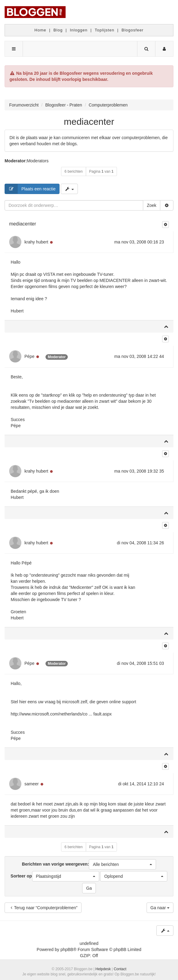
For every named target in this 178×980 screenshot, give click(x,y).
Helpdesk (103, 969)
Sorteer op (55, 876)
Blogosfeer (133, 30)
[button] (122, 864)
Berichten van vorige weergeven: (89, 864)
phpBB (67, 949)
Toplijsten (104, 30)
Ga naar (160, 908)
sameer (32, 784)
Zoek (152, 205)
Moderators (38, 161)
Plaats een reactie (30, 189)
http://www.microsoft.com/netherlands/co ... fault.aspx (61, 714)
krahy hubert (36, 242)
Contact (120, 969)
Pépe (29, 356)
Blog (58, 30)
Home (40, 30)
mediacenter (89, 122)
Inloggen (79, 30)
